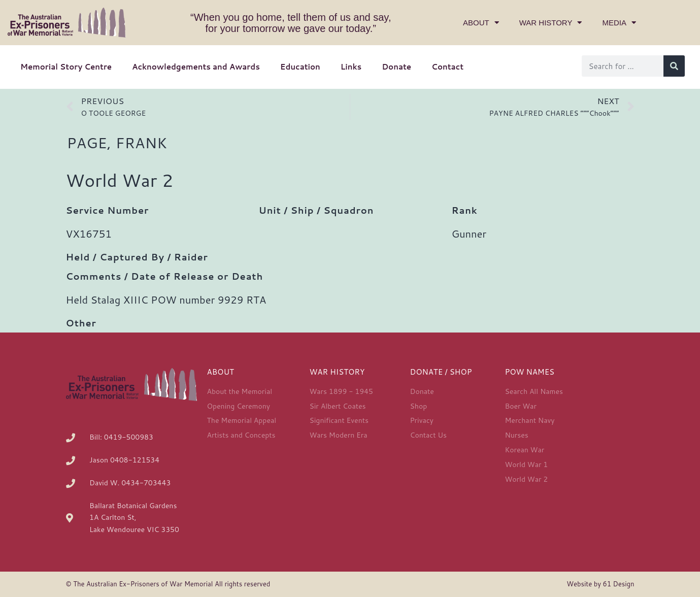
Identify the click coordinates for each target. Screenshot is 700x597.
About (481, 23)
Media (619, 23)
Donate (396, 67)
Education (300, 67)
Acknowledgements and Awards (196, 67)
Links (351, 67)
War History (551, 23)
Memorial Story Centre (66, 67)
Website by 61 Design (600, 584)
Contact (447, 67)
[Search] (674, 66)
